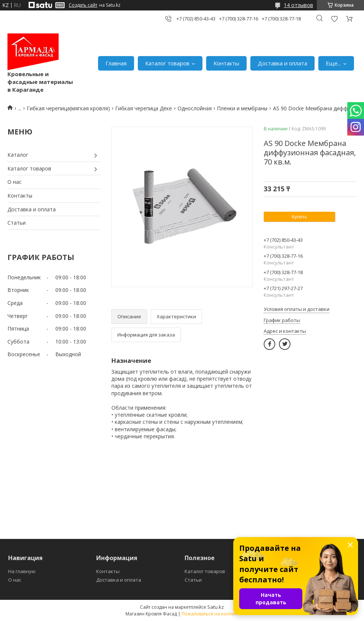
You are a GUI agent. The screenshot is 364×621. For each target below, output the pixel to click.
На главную (22, 571)
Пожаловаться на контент (210, 614)
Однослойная (195, 108)
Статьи (17, 223)
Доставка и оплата (282, 63)
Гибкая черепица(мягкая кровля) (68, 108)
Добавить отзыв (334, 19)
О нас (14, 182)
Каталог (18, 155)
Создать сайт (83, 5)
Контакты (226, 63)
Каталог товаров (167, 63)
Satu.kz (216, 607)
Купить (299, 217)
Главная (116, 63)
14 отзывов (298, 5)
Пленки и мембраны (242, 108)
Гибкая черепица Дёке (144, 108)
